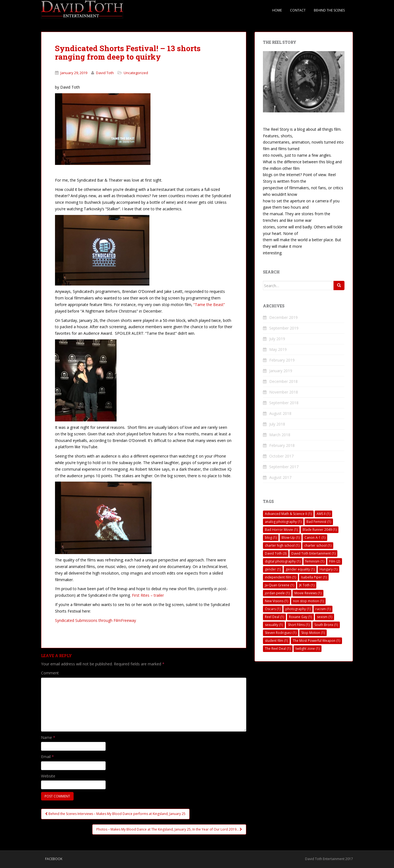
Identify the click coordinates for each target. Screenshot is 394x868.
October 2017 (281, 456)
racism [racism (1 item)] (323, 609)
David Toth (105, 73)
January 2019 (281, 371)
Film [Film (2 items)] (335, 561)
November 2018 (284, 392)
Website (48, 776)
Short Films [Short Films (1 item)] (299, 625)
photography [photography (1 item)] (298, 609)
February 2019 (282, 360)
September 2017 (284, 467)
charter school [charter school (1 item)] (318, 545)
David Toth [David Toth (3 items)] (276, 553)
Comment (50, 673)
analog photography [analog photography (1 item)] (283, 522)
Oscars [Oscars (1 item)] (273, 609)
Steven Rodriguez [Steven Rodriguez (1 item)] (281, 633)
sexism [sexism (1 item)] (325, 617)
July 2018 (277, 424)
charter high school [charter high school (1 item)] (282, 545)
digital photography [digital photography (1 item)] (283, 561)
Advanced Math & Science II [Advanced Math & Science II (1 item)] (288, 514)
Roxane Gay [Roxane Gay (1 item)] (300, 617)
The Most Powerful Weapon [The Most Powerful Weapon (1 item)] (316, 641)
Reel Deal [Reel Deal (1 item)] (274, 617)
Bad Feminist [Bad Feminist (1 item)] (319, 522)
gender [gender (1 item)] (273, 569)
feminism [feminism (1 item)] (315, 561)
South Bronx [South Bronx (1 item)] (326, 625)
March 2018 (280, 435)
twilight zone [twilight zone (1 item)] (308, 649)
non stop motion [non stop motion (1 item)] (308, 601)
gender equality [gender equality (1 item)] (300, 569)
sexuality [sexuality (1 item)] (274, 625)
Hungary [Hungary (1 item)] (328, 569)
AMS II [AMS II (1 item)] (323, 514)
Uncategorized (136, 73)
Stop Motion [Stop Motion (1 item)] (313, 633)
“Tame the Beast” (209, 305)
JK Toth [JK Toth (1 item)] (307, 585)
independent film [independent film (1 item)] (280, 577)
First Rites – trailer (148, 595)
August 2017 (280, 477)
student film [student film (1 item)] (276, 641)
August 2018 (280, 413)
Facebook (54, 859)
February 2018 (282, 445)
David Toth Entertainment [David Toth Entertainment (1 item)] (313, 553)
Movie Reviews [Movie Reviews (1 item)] (308, 593)
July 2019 (277, 339)
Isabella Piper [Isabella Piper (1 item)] (314, 577)
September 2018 (284, 403)
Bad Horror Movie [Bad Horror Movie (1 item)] (281, 530)
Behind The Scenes (329, 10)
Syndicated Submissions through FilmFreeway (95, 620)
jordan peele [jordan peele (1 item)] (277, 593)
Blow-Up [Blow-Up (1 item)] (291, 538)
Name (48, 737)
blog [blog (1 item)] (271, 538)
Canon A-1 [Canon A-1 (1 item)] (315, 538)
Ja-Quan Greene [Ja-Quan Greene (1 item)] (279, 585)
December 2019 (283, 317)
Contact (298, 10)
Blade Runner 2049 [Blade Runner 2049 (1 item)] (320, 530)
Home (277, 10)
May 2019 (278, 349)
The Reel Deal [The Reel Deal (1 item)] (278, 649)
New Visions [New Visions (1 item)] (276, 601)
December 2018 (283, 381)
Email (47, 757)
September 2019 (284, 328)
